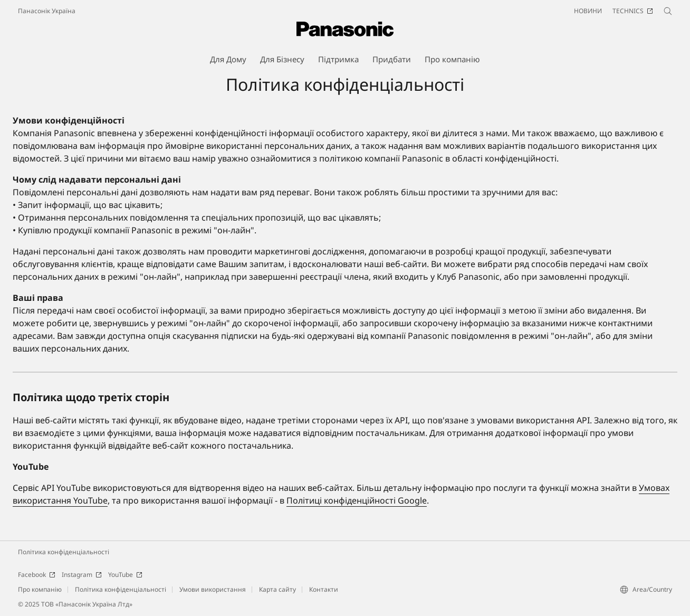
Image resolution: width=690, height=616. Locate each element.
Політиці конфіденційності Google (357, 500)
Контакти (324, 589)
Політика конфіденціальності (64, 552)
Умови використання (213, 589)
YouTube (125, 575)
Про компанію (40, 589)
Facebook (37, 575)
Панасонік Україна (47, 11)
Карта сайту (277, 589)
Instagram (82, 575)
